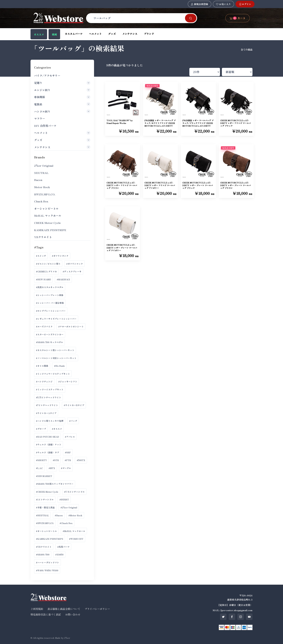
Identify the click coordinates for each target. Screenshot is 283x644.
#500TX (81, 460)
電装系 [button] (62, 104)
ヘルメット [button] (62, 133)
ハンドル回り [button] (62, 111)
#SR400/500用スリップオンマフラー (55, 484)
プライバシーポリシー (97, 609)
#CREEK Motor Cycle (47, 492)
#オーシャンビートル (46, 531)
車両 (54, 34)
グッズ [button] (62, 140)
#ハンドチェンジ (44, 381)
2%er (67, 638)
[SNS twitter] (223, 617)
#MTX (52, 468)
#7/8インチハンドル (74, 492)
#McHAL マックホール (74, 531)
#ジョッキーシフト (68, 381)
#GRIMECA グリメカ (46, 271)
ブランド (149, 34)
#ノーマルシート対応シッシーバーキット (56, 358)
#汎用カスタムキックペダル (50, 287)
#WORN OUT (76, 539)
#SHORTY (41, 460)
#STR (56, 460)
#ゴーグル (66, 468)
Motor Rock (42, 187)
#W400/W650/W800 (47, 570)
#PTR (68, 460)
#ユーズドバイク (44, 326)
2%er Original (44, 166)
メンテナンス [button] (62, 147)
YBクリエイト (43, 237)
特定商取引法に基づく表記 (46, 614)
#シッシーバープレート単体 (50, 295)
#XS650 (59, 554)
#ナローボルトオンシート (71, 326)
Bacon (38, 180)
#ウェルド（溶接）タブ (47, 452)
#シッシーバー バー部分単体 (50, 303)
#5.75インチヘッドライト (48, 397)
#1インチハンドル (45, 499)
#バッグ (73, 421)
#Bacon (59, 515)
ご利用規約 (37, 609)
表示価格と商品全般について (64, 609)
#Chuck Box (66, 523)
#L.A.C (39, 468)
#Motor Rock (75, 515)
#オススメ (57, 429)
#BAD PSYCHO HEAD (47, 437)
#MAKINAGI (63, 279)
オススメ (39, 34)
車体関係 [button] (62, 97)
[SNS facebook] (232, 617)
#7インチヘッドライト (47, 405)
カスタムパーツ (74, 34)
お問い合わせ (73, 614)
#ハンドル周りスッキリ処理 (50, 421)
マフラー (40, 118)
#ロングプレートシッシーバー (51, 311)
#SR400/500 (43, 554)
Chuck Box (41, 201)
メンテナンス (130, 34)
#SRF (68, 452)
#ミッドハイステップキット (50, 389)
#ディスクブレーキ (72, 271)
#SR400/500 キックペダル (49, 342)
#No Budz (59, 366)
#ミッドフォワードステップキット (53, 374)
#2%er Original (69, 507)
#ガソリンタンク (60, 256)
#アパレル (70, 437)
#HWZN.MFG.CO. (45, 523)
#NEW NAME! (43, 279)
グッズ (112, 34)
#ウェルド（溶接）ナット (49, 444)
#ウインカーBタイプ (74, 405)
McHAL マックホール (48, 215)
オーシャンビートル (46, 208)
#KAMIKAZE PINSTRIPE (50, 539)
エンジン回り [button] (62, 90)
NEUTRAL (41, 173)
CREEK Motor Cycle (47, 223)
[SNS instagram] (241, 617)
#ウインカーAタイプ (46, 413)
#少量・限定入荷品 (45, 507)
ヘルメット (95, 34)
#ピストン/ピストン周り (48, 264)
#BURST (64, 499)
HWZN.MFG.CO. (45, 194)
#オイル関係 (42, 366)
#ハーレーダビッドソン (47, 562)
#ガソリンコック (75, 264)
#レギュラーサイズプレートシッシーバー (56, 319)
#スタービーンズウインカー (50, 334)
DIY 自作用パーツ (45, 126)
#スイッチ (41, 256)
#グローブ (41, 429)
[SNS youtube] (249, 617)
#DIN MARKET (44, 476)
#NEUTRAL (42, 515)
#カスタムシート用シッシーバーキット (55, 350)
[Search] (138, 18)
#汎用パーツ (63, 547)
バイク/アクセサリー (47, 75)
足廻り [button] (62, 83)
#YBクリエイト (44, 547)
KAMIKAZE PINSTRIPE (50, 230)
